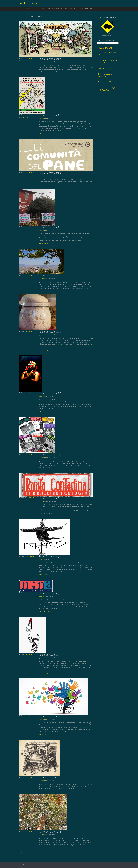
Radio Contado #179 (50, 455)
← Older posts (23, 853)
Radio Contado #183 (50, 227)
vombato (43, 62)
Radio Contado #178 (50, 498)
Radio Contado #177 (50, 556)
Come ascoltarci (53, 9)
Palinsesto (30, 9)
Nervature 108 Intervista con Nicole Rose (108, 61)
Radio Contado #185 (50, 115)
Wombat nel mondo (85, 9)
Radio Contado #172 (50, 832)
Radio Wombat (29, 3)
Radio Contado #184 (50, 173)
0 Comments (24, 61)
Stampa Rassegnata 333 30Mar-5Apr (106, 75)
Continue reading (44, 133)
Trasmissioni (41, 9)
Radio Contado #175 (50, 655)
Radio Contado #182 (50, 276)
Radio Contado (30, 59)
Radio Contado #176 (50, 593)
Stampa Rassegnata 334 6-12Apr (107, 53)
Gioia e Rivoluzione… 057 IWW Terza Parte (106, 89)
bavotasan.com (114, 865)
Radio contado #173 (49, 778)
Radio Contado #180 (50, 393)
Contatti (73, 9)
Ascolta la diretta (108, 18)
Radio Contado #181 (50, 332)
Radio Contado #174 (50, 716)
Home (22, 9)
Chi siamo (64, 9)
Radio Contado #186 (50, 59)
